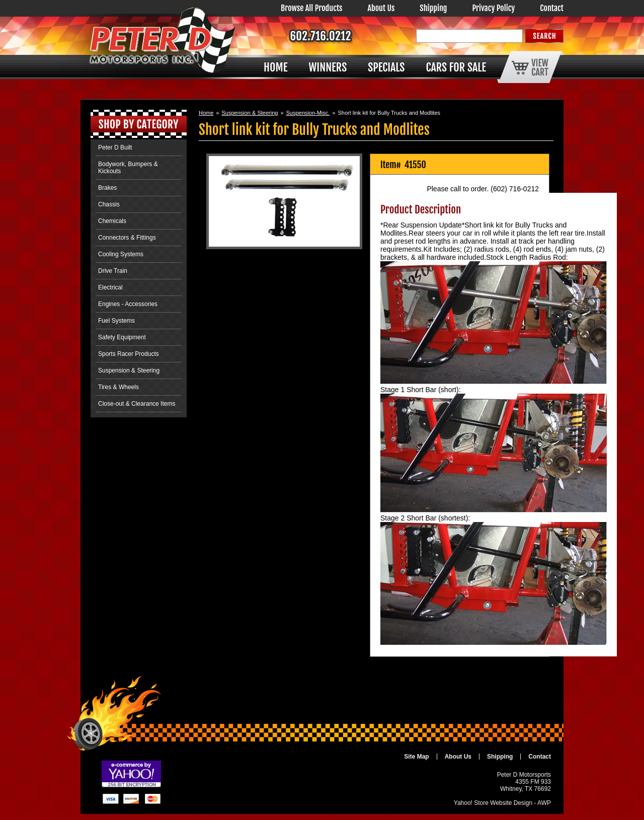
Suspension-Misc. (308, 113)
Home (206, 113)
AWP (544, 803)
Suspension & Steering (250, 113)
